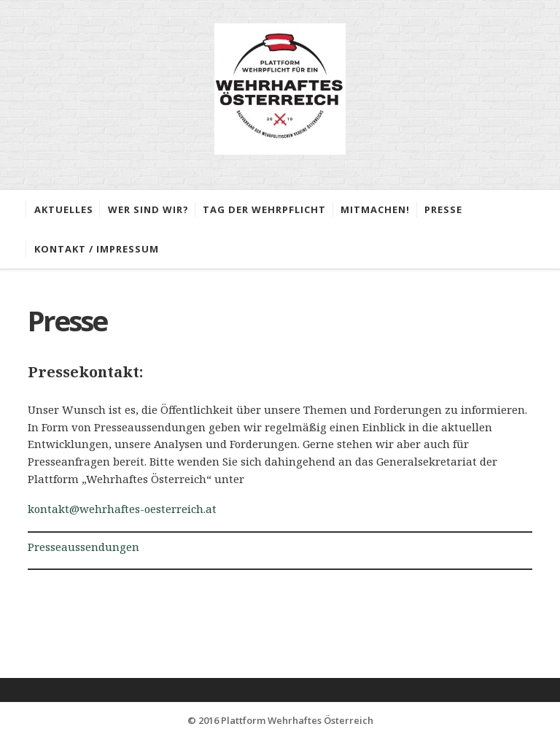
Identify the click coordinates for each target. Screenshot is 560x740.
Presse (443, 209)
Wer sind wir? (148, 209)
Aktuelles (64, 209)
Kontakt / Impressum (97, 249)
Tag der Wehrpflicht (264, 209)
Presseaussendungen (83, 547)
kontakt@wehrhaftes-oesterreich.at (122, 509)
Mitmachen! (375, 209)
